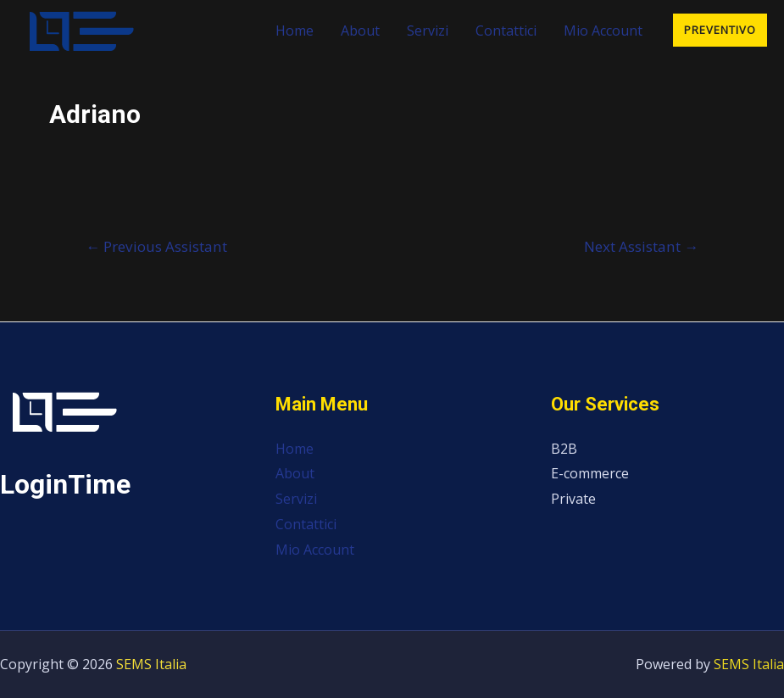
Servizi (428, 31)
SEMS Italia (151, 664)
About (360, 31)
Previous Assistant (156, 246)
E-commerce (590, 473)
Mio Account (603, 31)
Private (573, 499)
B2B (564, 449)
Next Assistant (641, 246)
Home (295, 31)
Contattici (506, 31)
